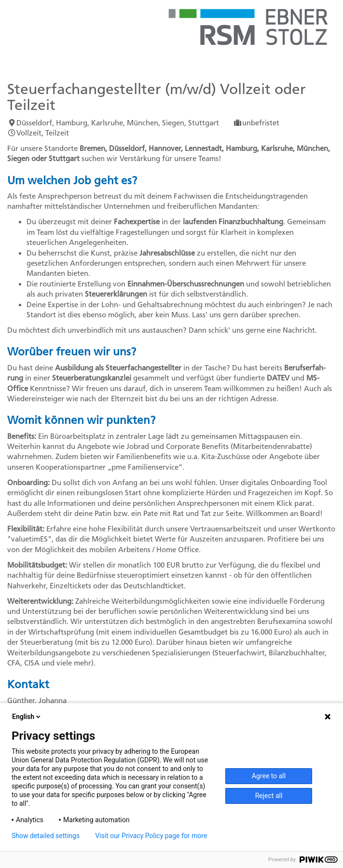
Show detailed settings (46, 836)
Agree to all (269, 776)
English (27, 717)
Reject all (269, 796)
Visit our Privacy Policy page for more (151, 836)
